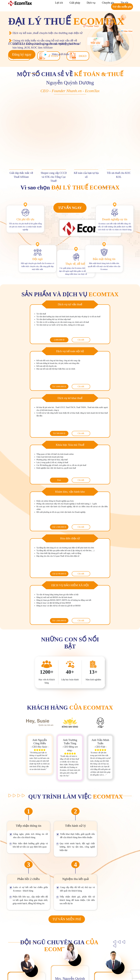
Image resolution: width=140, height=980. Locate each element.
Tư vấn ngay (70, 208)
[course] (104, 917)
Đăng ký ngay (22, 54)
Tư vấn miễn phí (122, 6)
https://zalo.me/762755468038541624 (113, 966)
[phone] (104, 911)
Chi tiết (53, 340)
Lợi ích (59, 3)
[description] (104, 925)
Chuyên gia (108, 3)
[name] (104, 904)
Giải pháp (75, 3)
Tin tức (125, 3)
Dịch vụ (91, 3)
